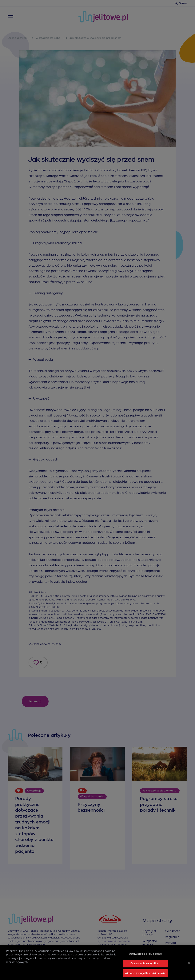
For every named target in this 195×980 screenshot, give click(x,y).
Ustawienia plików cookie (145, 961)
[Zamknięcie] (189, 970)
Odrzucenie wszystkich (145, 971)
